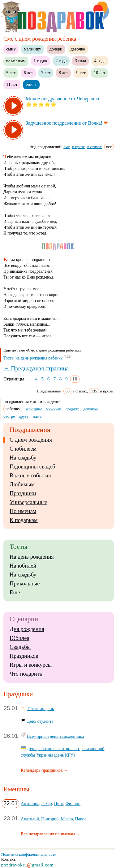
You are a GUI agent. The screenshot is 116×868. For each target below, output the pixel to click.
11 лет (12, 84)
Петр (59, 803)
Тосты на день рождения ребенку (33, 358)
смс (67, 147)
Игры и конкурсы (31, 665)
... (30, 379)
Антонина (30, 803)
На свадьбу (23, 458)
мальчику (32, 49)
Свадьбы (20, 647)
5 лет (11, 73)
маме (37, 416)
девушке (91, 409)
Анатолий (30, 819)
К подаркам (24, 520)
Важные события (30, 476)
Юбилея (19, 638)
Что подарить (26, 674)
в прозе (78, 147)
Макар (67, 819)
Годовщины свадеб (32, 467)
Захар (47, 803)
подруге (73, 409)
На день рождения (32, 557)
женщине (34, 409)
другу (24, 416)
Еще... (17, 593)
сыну (11, 49)
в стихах (95, 147)
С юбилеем (23, 449)
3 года (80, 61)
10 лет (99, 73)
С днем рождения (31, 440)
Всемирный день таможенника (56, 736)
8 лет (63, 73)
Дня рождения (27, 629)
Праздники (23, 493)
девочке (78, 49)
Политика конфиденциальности (29, 854)
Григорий (50, 819)
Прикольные (25, 584)
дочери (56, 49)
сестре (9, 416)
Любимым (22, 484)
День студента (40, 721)
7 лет (46, 73)
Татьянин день (40, 709)
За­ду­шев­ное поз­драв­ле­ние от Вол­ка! (64, 123)
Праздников (24, 656)
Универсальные (28, 502)
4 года (100, 61)
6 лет (28, 73)
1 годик (41, 61)
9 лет (81, 73)
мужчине (54, 409)
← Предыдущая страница (36, 368)
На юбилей (23, 566)
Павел (81, 819)
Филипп (73, 803)
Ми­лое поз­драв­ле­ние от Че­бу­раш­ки (63, 99)
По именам (23, 511)
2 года (61, 61)
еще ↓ (31, 84)
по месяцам (16, 61)
